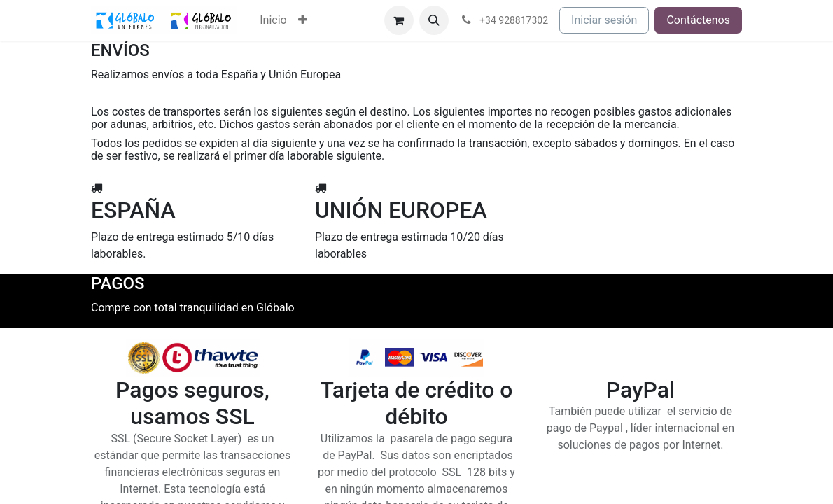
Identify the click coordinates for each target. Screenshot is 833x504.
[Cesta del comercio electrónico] (399, 20)
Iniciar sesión (604, 20)
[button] (434, 20)
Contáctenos (698, 20)
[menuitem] (273, 20)
